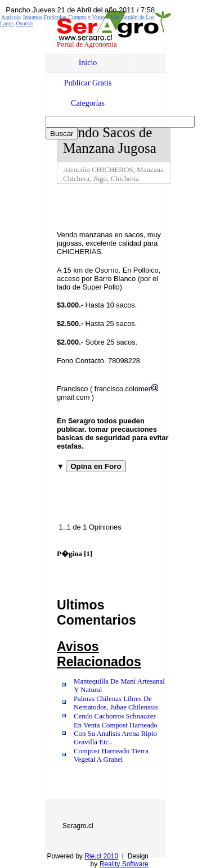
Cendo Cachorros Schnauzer (115, 716)
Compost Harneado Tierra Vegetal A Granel (111, 755)
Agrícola (11, 17)
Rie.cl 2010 (101, 856)
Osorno (24, 23)
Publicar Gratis (88, 83)
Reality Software (124, 864)
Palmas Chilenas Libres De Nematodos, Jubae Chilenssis (116, 703)
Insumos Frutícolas (44, 17)
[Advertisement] (134, 206)
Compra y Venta (86, 17)
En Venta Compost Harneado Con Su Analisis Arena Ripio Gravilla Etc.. (116, 734)
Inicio (88, 63)
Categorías (88, 103)
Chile (113, 17)
